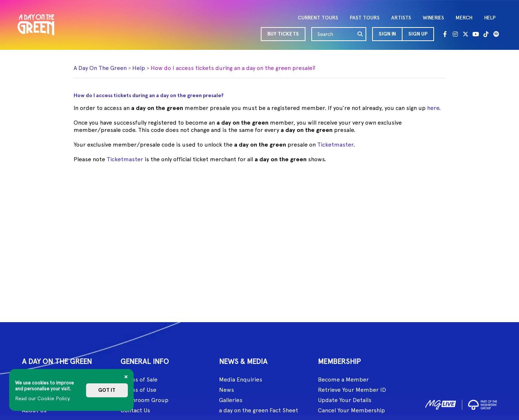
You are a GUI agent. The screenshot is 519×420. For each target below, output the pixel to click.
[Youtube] (476, 34)
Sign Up (418, 34)
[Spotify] (496, 34)
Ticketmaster (335, 145)
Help (139, 68)
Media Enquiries (241, 380)
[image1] (441, 404)
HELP (490, 18)
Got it (107, 390)
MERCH (464, 18)
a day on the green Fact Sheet (259, 410)
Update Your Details (345, 400)
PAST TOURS (365, 18)
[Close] (126, 377)
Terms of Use (138, 390)
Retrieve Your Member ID (352, 390)
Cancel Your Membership (351, 410)
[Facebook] (445, 34)
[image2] (483, 404)
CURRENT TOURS (318, 18)
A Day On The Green (100, 68)
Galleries (231, 400)
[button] (387, 34)
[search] (360, 34)
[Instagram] (455, 34)
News (227, 390)
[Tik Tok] (486, 34)
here (433, 108)
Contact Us (135, 410)
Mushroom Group (144, 400)
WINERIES (433, 18)
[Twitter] (466, 34)
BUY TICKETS (283, 34)
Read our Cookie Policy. (43, 398)
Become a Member (343, 380)
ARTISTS (401, 18)
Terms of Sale (139, 380)
